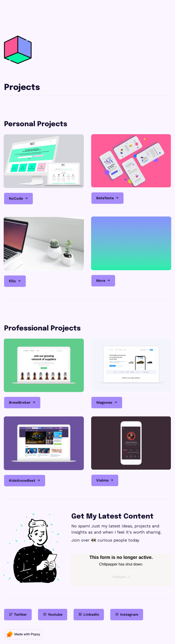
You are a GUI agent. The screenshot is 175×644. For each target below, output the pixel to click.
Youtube (53, 614)
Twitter (18, 614)
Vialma (105, 480)
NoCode (18, 198)
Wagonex (107, 402)
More (103, 280)
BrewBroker (22, 402)
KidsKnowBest (25, 480)
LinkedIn (89, 614)
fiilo (15, 281)
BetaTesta (107, 198)
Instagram (127, 614)
